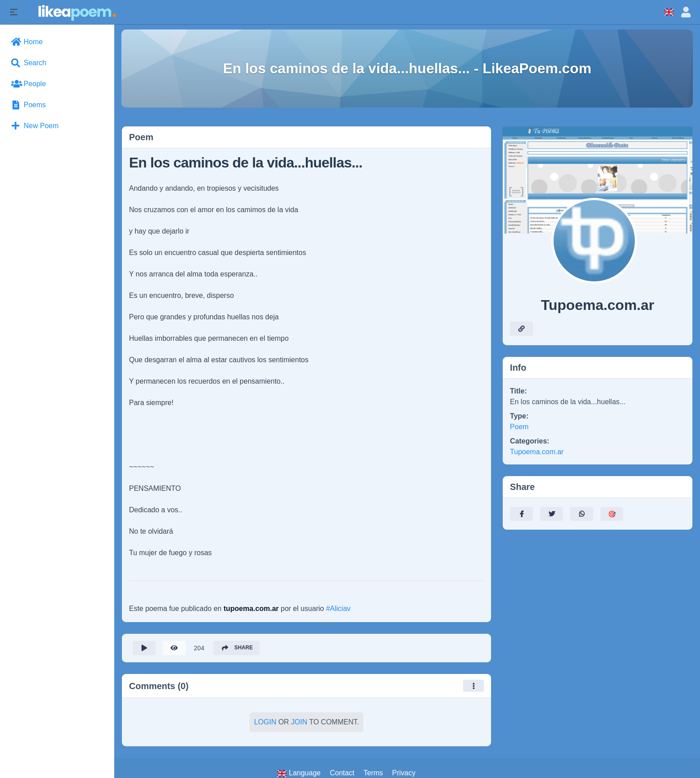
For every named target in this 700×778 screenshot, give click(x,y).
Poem (519, 427)
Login (265, 722)
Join (299, 722)
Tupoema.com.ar (537, 452)
